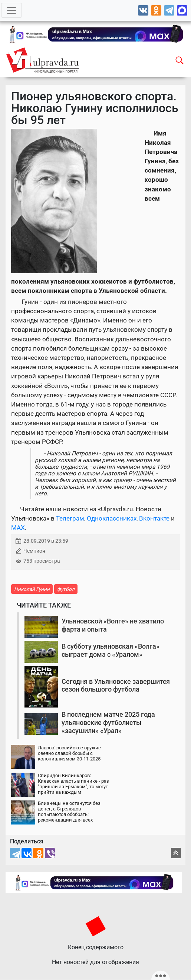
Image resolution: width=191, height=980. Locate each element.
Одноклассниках (112, 518)
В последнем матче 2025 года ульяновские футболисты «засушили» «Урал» (108, 722)
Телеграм (70, 518)
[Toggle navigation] (11, 10)
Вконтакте (154, 518)
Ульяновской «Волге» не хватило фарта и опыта (113, 625)
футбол (66, 589)
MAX (18, 528)
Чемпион (34, 551)
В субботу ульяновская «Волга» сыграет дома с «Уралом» (111, 650)
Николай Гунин (32, 589)
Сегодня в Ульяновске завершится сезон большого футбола (116, 685)
